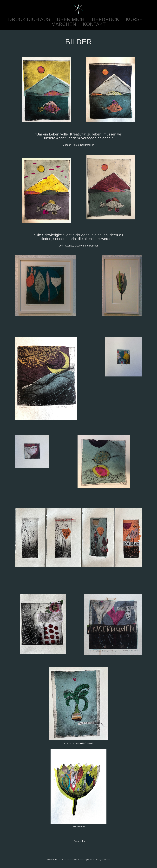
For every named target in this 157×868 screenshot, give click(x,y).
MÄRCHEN (64, 24)
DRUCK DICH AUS (29, 19)
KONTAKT (94, 24)
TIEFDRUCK (105, 19)
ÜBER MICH (71, 19)
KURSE (134, 19)
